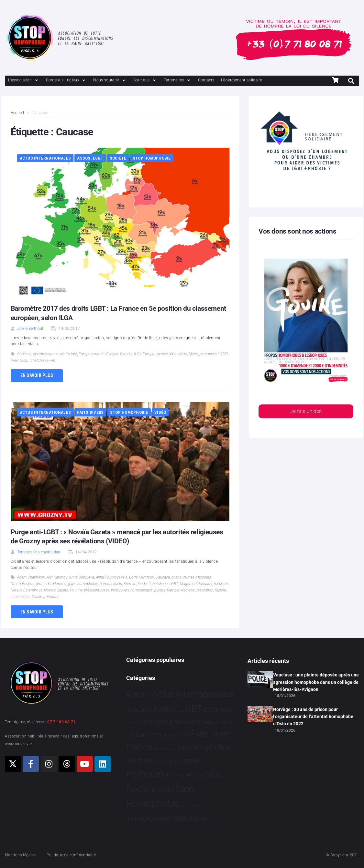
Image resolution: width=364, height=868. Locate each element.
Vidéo (160, 412)
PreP (15, 361)
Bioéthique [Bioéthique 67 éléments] (218, 710)
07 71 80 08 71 (61, 722)
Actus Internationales (45, 158)
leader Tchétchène (153, 584)
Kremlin (130, 584)
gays (72, 584)
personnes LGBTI (214, 354)
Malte (193, 354)
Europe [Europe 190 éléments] (147, 734)
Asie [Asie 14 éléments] (146, 710)
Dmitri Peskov (22, 584)
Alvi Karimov (57, 577)
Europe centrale (92, 354)
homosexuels (111, 584)
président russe (97, 590)
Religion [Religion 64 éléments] (193, 775)
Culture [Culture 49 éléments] (192, 722)
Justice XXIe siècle (171, 354)
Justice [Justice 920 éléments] (139, 761)
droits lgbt (69, 354)
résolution (205, 590)
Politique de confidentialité (71, 855)
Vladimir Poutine (46, 597)
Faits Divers (90, 412)
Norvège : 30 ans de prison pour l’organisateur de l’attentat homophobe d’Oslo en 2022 (313, 717)
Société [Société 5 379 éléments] (141, 789)
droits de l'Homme (51, 584)
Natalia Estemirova (27, 590)
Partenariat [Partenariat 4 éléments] (163, 762)
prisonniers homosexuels (132, 590)
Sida (24, 361)
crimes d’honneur (197, 577)
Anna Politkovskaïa (112, 577)
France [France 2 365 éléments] (139, 747)
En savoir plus (37, 375)
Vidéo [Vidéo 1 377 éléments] (182, 818)
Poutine (76, 590)
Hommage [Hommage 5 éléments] (163, 749)
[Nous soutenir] (110, 80)
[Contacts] (206, 80)
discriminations (46, 354)
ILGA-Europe (144, 354)
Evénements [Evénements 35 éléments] (174, 735)
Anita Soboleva (82, 577)
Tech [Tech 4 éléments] (185, 805)
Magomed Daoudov (196, 584)
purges (160, 590)
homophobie (88, 584)
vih (53, 361)
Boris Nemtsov (142, 577)
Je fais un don (306, 412)
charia (176, 577)
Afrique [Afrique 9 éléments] (133, 710)
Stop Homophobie (152, 158)
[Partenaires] (178, 80)
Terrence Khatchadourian (39, 552)
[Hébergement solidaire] (242, 80)
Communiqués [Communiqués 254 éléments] (159, 721)
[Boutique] (145, 80)
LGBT (174, 584)
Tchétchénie (39, 361)
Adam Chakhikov (31, 577)
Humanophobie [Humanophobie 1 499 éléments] (202, 747)
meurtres (221, 584)
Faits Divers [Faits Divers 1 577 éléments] (211, 734)
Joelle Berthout (30, 329)
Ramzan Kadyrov (181, 590)
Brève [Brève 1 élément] (131, 722)
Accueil (17, 113)
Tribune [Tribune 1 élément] (197, 806)
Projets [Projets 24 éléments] (174, 775)
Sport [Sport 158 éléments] (166, 790)
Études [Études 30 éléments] (202, 819)
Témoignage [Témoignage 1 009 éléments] (148, 818)
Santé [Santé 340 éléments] (214, 775)
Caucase (24, 354)
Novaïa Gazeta (56, 590)
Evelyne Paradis (119, 354)
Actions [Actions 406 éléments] (138, 695)
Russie (220, 590)
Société (118, 158)
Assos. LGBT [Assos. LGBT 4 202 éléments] (177, 709)
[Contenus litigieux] (66, 80)
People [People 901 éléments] (187, 761)
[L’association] (24, 80)
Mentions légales (20, 855)
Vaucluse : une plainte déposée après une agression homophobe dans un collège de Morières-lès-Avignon (316, 682)
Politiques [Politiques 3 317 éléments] (145, 774)
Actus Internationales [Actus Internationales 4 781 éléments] (193, 694)
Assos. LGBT (90, 158)
